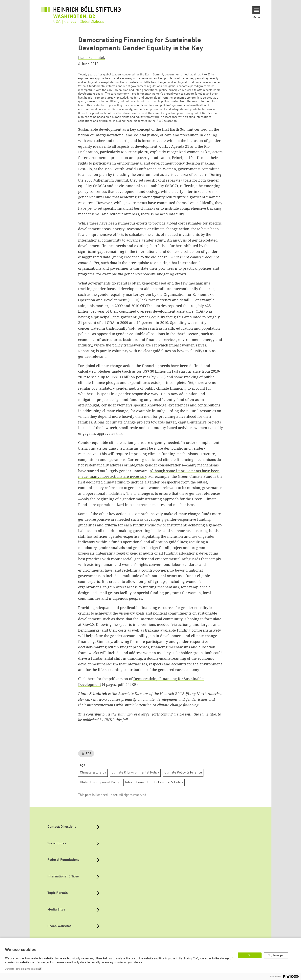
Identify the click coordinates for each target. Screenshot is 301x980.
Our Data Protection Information (22, 969)
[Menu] (256, 10)
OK (250, 955)
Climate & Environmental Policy (135, 773)
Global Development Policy (100, 782)
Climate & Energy (93, 773)
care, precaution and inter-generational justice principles (144, 90)
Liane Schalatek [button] (92, 58)
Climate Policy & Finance (183, 773)
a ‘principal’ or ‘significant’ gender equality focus (133, 317)
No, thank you (276, 955)
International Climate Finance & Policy (154, 782)
